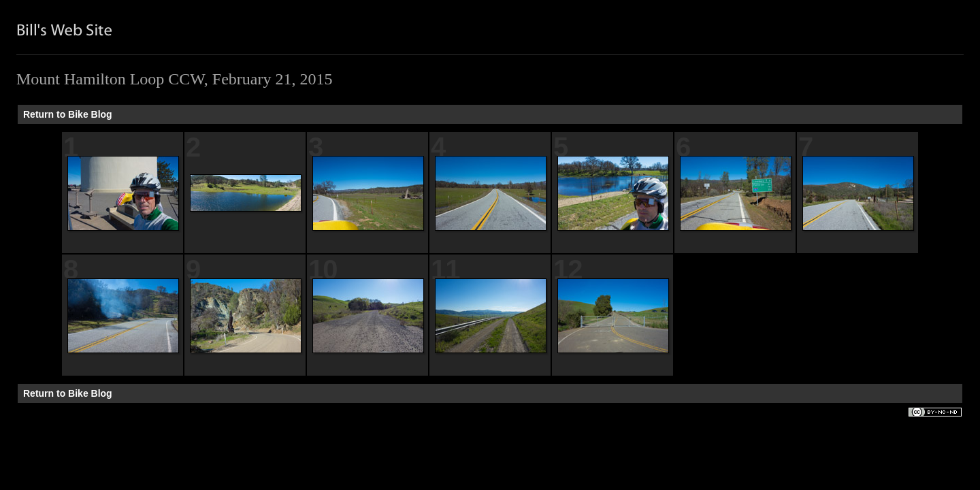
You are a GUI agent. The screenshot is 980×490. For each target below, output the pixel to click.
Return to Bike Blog (68, 114)
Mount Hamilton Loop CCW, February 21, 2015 (174, 79)
